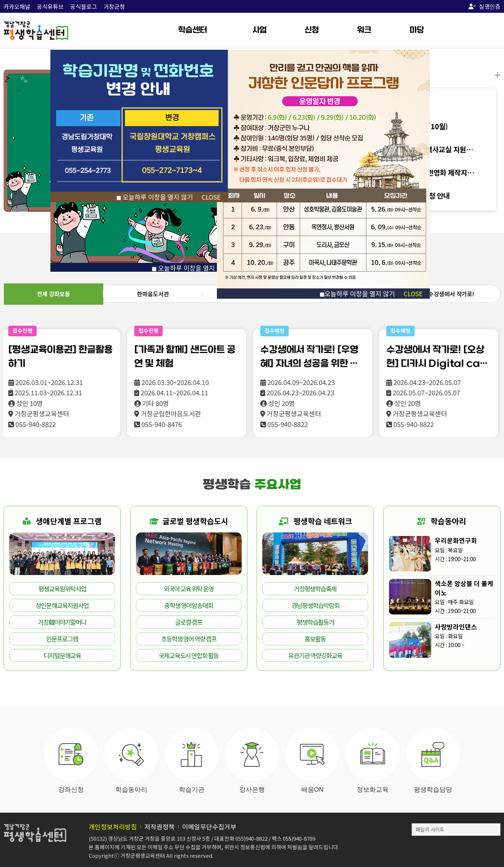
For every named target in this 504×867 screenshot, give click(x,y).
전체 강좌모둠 (54, 294)
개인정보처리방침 (113, 827)
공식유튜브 (50, 6)
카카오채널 (17, 6)
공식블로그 (84, 6)
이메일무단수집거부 (209, 827)
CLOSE (413, 293)
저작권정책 (160, 827)
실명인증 (484, 6)
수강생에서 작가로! (451, 294)
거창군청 (114, 6)
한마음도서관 (153, 294)
